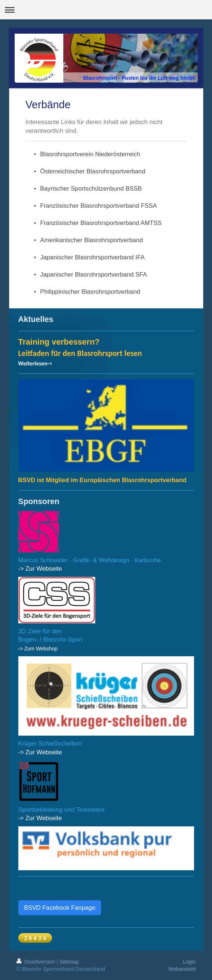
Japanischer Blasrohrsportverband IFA (92, 257)
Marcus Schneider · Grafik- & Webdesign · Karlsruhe (90, 560)
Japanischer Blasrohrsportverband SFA (94, 275)
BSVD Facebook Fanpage (60, 908)
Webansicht (182, 969)
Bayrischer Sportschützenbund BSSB (91, 189)
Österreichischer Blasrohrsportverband (93, 171)
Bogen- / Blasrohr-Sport (51, 640)
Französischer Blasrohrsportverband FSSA (99, 206)
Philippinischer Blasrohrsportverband (90, 292)
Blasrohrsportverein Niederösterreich (90, 154)
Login (189, 962)
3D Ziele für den (40, 631)
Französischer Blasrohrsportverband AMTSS (101, 223)
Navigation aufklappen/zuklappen (106, 10)
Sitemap (69, 962)
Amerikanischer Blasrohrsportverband (92, 240)
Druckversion (37, 962)
